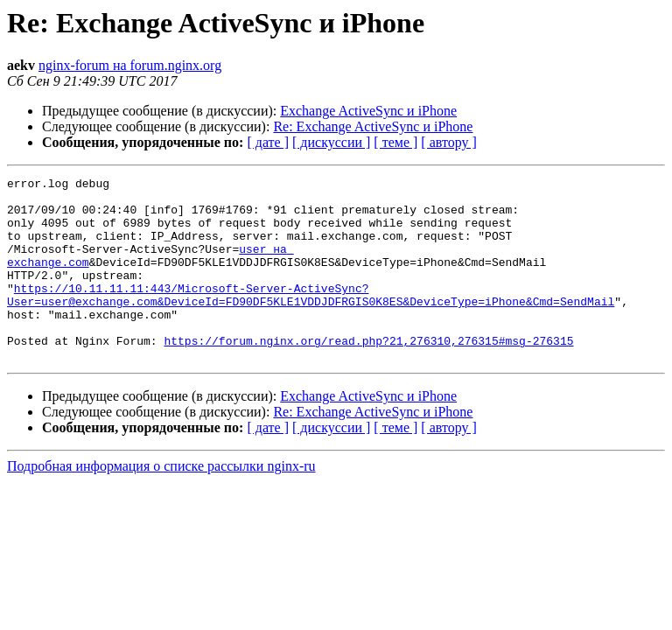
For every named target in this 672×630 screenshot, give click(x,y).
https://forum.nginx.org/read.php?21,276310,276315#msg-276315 (368, 374)
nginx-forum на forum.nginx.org (130, 65)
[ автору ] (448, 142)
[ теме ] (395, 142)
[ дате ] (268, 142)
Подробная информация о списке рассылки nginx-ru (161, 503)
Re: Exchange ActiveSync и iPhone (373, 126)
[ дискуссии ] (331, 142)
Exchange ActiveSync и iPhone (368, 111)
